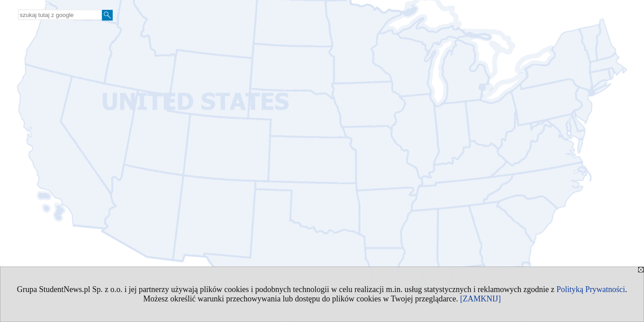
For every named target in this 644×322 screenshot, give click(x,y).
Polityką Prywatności (591, 289)
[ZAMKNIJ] (481, 299)
